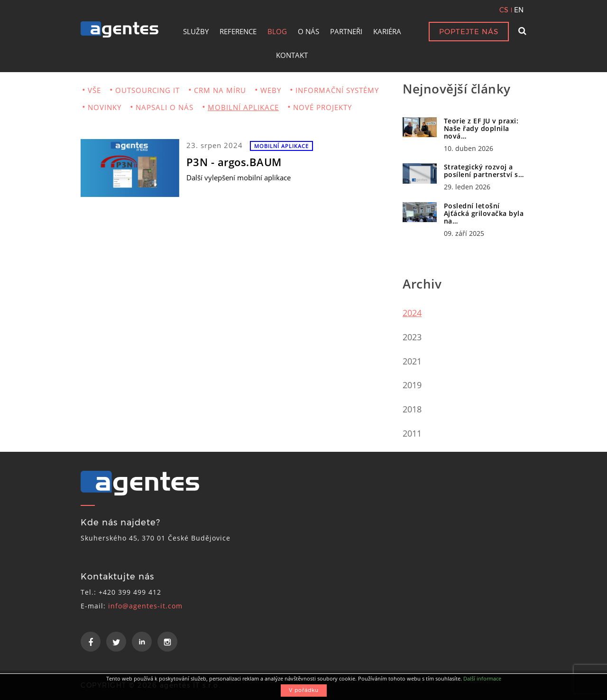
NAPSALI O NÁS (165, 107)
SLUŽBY (196, 31)
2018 (412, 409)
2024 (412, 313)
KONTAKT (292, 55)
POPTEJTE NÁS (469, 32)
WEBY (271, 90)
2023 (412, 337)
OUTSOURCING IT (147, 90)
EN (519, 10)
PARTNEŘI (346, 31)
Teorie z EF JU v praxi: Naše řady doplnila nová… (481, 128)
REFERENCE (238, 31)
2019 (412, 385)
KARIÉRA (387, 31)
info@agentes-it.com (145, 606)
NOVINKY (105, 107)
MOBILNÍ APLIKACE (243, 107)
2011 (412, 433)
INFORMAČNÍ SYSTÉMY (337, 90)
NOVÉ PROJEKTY (322, 107)
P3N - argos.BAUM (234, 162)
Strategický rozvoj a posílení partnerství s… (484, 171)
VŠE (94, 90)
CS (504, 10)
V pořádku (304, 690)
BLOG (277, 31)
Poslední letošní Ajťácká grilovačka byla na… (484, 213)
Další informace (482, 678)
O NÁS (308, 31)
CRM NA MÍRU (220, 90)
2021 (412, 361)
